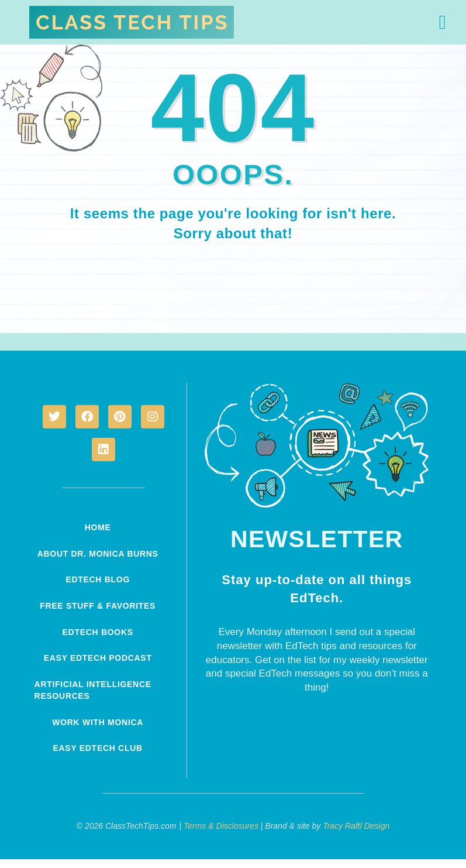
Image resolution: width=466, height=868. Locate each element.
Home (98, 527)
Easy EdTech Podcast (98, 668)
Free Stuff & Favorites (98, 616)
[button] (443, 22)
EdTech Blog (98, 591)
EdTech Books (98, 642)
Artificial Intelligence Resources (96, 699)
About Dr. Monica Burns (82, 559)
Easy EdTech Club (98, 757)
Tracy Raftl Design (356, 835)
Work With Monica (98, 731)
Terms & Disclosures (221, 835)
